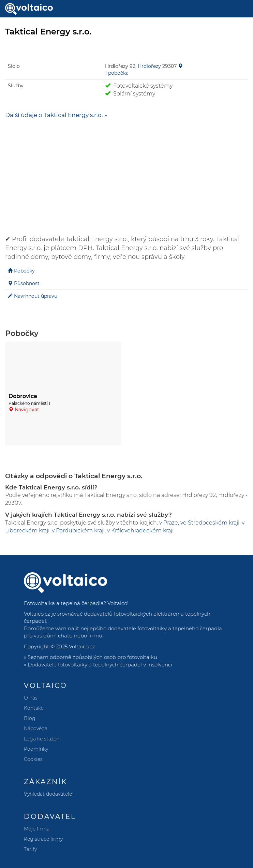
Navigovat (27, 410)
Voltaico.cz (82, 646)
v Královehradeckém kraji (140, 531)
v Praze (169, 523)
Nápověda (36, 729)
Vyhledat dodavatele (48, 794)
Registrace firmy (43, 839)
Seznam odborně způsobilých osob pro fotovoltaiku (92, 657)
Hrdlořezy (149, 66)
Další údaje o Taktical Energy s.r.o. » (56, 115)
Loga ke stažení (42, 739)
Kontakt (33, 708)
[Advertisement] (126, 174)
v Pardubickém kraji (78, 531)
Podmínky (36, 749)
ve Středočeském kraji (210, 523)
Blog (30, 718)
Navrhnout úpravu (36, 296)
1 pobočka (117, 73)
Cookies (33, 759)
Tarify (30, 849)
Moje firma (37, 829)
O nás (31, 698)
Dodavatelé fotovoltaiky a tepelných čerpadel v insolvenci (100, 665)
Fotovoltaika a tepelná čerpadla (64, 603)
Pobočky (24, 271)
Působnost (27, 283)
